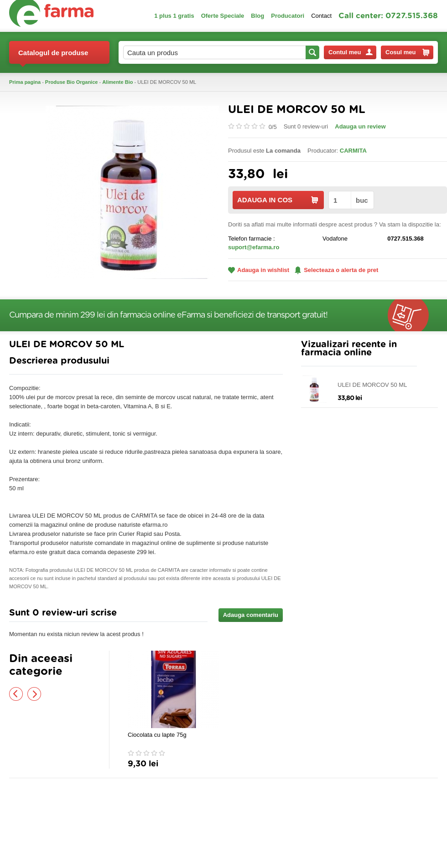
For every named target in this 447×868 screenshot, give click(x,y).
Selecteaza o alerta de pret (336, 270)
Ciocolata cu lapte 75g (157, 735)
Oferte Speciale (223, 16)
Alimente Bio (117, 82)
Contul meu (351, 52)
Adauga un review (360, 126)
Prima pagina (25, 82)
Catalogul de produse (53, 56)
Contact (321, 16)
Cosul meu (407, 52)
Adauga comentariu (251, 615)
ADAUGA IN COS (278, 200)
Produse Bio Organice (72, 82)
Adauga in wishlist (259, 270)
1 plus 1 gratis (174, 16)
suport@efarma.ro (254, 247)
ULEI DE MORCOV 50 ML (372, 385)
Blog (257, 16)
